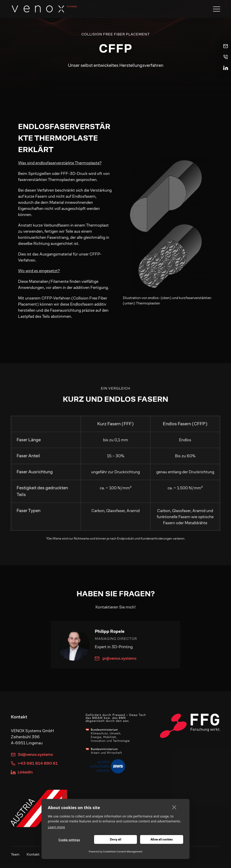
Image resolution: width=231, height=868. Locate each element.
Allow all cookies (162, 839)
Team (15, 854)
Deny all (115, 839)
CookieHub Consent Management (123, 851)
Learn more (56, 827)
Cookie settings (69, 840)
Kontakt (33, 854)
